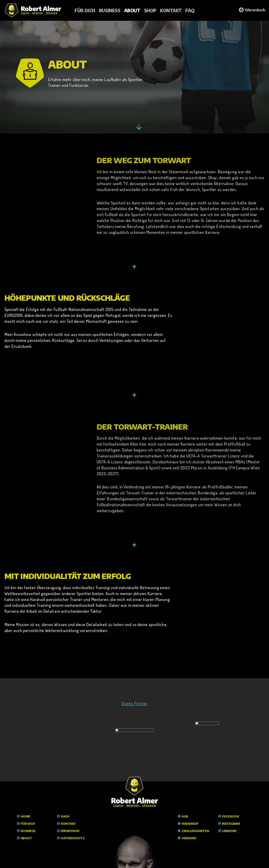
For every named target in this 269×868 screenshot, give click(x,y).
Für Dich (85, 10)
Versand (187, 838)
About (132, 10)
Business (110, 10)
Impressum (68, 831)
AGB (183, 816)
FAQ (190, 10)
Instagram (229, 824)
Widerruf (188, 824)
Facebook (228, 816)
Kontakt (171, 10)
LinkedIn (227, 831)
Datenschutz (71, 838)
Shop (150, 10)
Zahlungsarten (193, 831)
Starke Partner (134, 703)
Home (23, 816)
